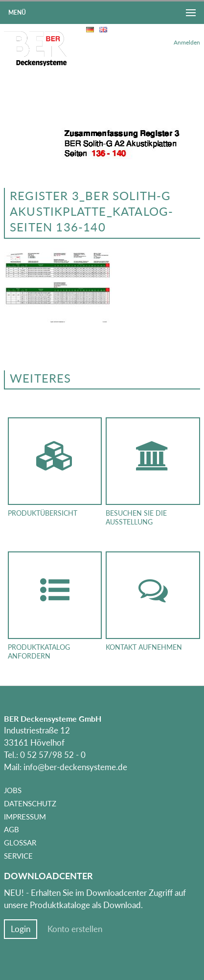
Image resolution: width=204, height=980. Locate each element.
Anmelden (187, 42)
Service (18, 856)
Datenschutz (30, 803)
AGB (11, 829)
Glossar (20, 843)
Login (21, 929)
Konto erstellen (75, 929)
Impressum (25, 817)
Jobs (13, 790)
